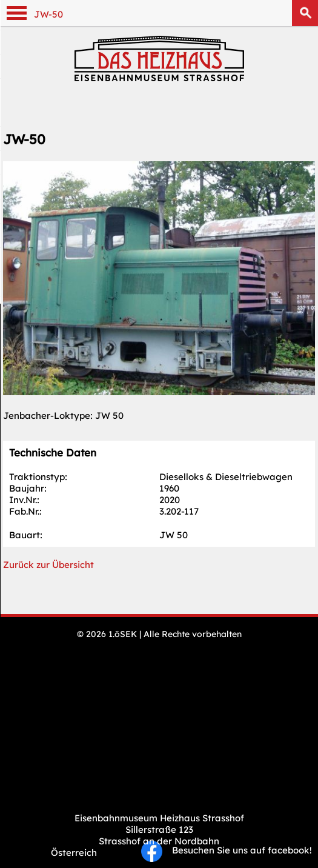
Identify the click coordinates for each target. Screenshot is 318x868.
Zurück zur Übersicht (48, 565)
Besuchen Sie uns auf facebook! (227, 850)
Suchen (305, 13)
